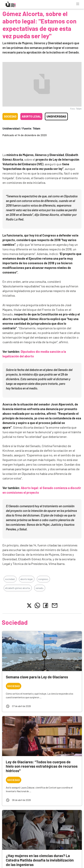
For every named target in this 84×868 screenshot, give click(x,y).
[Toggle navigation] (78, 4)
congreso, (43, 579)
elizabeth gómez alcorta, (18, 588)
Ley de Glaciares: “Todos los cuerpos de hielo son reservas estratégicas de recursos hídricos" (42, 766)
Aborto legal (31, 116)
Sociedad (10, 116)
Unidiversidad (56, 116)
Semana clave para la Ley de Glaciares (37, 677)
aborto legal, (27, 579)
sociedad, (10, 579)
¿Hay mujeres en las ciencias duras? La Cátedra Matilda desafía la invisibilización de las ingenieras (40, 860)
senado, (40, 588)
